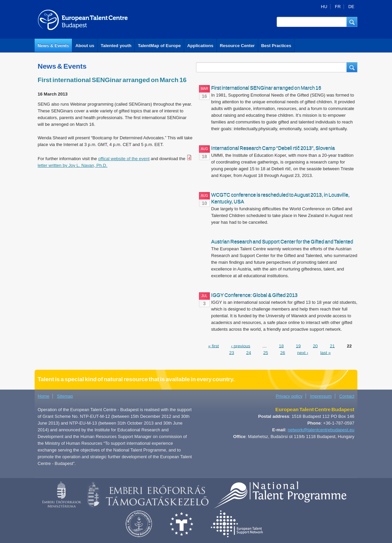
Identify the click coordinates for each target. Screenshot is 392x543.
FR (338, 7)
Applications (200, 46)
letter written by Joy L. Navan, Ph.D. (72, 165)
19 (298, 346)
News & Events (53, 46)
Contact (347, 396)
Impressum (321, 396)
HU (324, 7)
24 (248, 352)
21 (332, 346)
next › (303, 352)
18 (281, 346)
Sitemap (65, 396)
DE (351, 7)
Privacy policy (289, 396)
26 (282, 352)
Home (44, 396)
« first (213, 346)
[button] (352, 22)
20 (315, 346)
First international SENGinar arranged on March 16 (112, 80)
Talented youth (116, 46)
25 (266, 352)
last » (326, 352)
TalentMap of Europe (159, 46)
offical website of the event (124, 159)
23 (232, 352)
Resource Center (237, 46)
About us (85, 46)
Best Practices (276, 46)
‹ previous (241, 346)
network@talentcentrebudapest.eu (321, 430)
